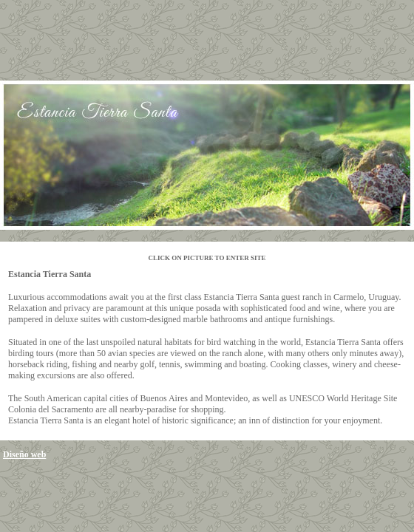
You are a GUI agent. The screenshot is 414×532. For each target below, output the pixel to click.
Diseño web (24, 454)
